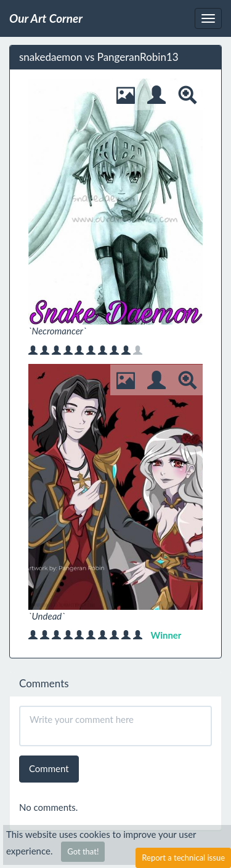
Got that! (83, 851)
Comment (49, 768)
